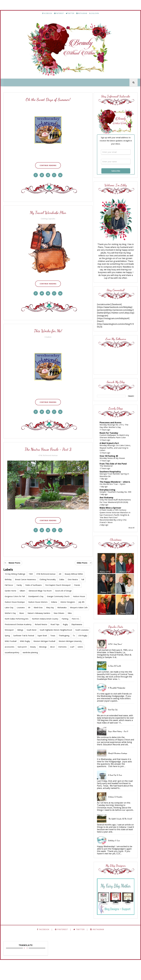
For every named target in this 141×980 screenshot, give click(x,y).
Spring (7, 633)
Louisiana (21, 605)
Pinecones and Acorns (113, 426)
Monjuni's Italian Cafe (79, 605)
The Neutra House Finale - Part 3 (47, 448)
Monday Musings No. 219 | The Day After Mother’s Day (116, 429)
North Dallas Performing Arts (17, 617)
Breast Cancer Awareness (26, 577)
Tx (74, 633)
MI (29, 605)
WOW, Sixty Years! (117, 655)
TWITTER (70, 13)
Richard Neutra (41, 622)
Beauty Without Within (74, 572)
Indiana (54, 600)
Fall (83, 577)
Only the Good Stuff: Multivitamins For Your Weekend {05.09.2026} (112, 510)
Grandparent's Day (36, 594)
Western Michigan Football (44, 639)
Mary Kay (50, 605)
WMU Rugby (25, 639)
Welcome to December (117, 814)
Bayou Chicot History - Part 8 (120, 744)
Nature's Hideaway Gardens (39, 611)
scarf (72, 645)
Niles (70, 611)
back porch (22, 645)
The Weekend (108, 469)
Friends (77, 583)
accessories (10, 645)
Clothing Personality (48, 577)
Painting (65, 617)
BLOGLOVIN (94, 13)
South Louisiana (82, 628)
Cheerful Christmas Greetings (120, 768)
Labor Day (9, 605)
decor (52, 645)
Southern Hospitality (112, 475)
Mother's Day (10, 611)
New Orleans (59, 611)
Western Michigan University (70, 639)
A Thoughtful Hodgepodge (119, 701)
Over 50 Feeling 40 (111, 459)
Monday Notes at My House (114, 461)
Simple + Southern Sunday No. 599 (116, 499)
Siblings (20, 628)
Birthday (8, 577)
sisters (80, 645)
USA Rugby (83, 633)
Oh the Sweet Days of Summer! (47, 100)
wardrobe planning (30, 650)
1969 (31, 572)
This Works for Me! (47, 330)
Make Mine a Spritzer (113, 518)
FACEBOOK (47, 13)
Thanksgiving (64, 633)
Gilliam (22, 588)
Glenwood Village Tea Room (40, 588)
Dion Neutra (73, 577)
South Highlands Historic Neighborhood (56, 628)
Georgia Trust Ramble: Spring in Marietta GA (117, 478)
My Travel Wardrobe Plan (47, 212)
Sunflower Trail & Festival (24, 633)
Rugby (65, 622)
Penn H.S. (76, 617)
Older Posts (81, 561)
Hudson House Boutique (15, 600)
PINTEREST (59, 13)
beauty (33, 645)
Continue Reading (47, 165)
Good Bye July (115, 722)
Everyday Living (110, 495)
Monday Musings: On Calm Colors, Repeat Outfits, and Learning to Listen (114, 451)
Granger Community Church (58, 594)
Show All (131, 538)
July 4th (81, 600)
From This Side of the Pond (115, 467)
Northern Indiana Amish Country (45, 617)
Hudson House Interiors (38, 600)
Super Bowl (42, 633)
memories (62, 645)
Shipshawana (77, 622)
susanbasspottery (12, 650)
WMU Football (11, 639)
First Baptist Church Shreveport (58, 583)
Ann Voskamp (109, 505)
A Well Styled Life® (112, 447)
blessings (43, 645)
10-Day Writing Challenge (15, 572)
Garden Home (10, 588)
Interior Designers (68, 600)
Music (22, 611)
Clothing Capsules (47, 218)
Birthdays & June (116, 861)
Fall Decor (9, 583)
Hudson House (79, 594)
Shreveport (9, 628)
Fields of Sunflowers (34, 583)
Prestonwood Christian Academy (18, 622)
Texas (53, 633)
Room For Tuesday (111, 436)
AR (60, 572)
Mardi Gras (38, 605)
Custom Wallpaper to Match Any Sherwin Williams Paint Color (117, 440)
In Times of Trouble (117, 676)
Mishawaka (62, 605)
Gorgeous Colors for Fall (15, 594)
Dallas (62, 577)
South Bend (31, 628)
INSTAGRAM (82, 13)
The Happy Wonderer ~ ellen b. (116, 486)
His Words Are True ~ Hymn (115, 489)
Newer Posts (14, 561)
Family (19, 583)
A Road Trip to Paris (117, 790)
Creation (47, 336)
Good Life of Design (63, 588)
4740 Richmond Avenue (47, 454)
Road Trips (55, 622)
